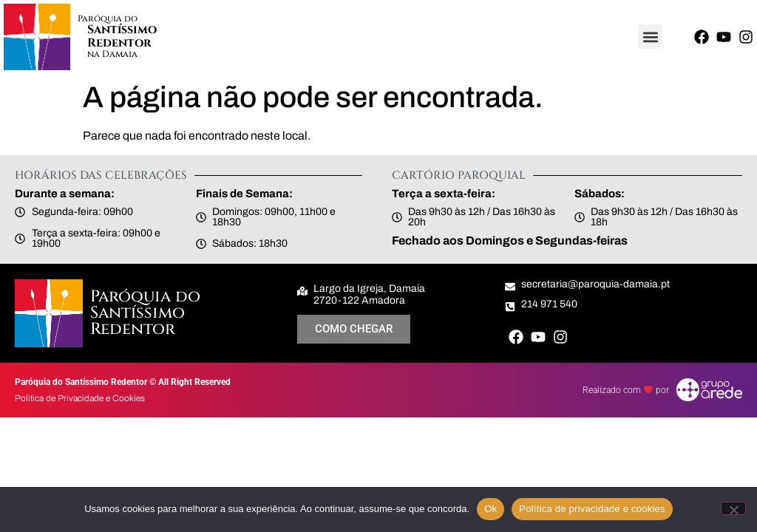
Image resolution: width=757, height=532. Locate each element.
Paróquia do (108, 18)
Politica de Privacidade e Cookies (80, 398)
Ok (490, 509)
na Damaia (112, 54)
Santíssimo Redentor (122, 36)
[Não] (733, 508)
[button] (650, 37)
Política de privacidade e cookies (592, 509)
